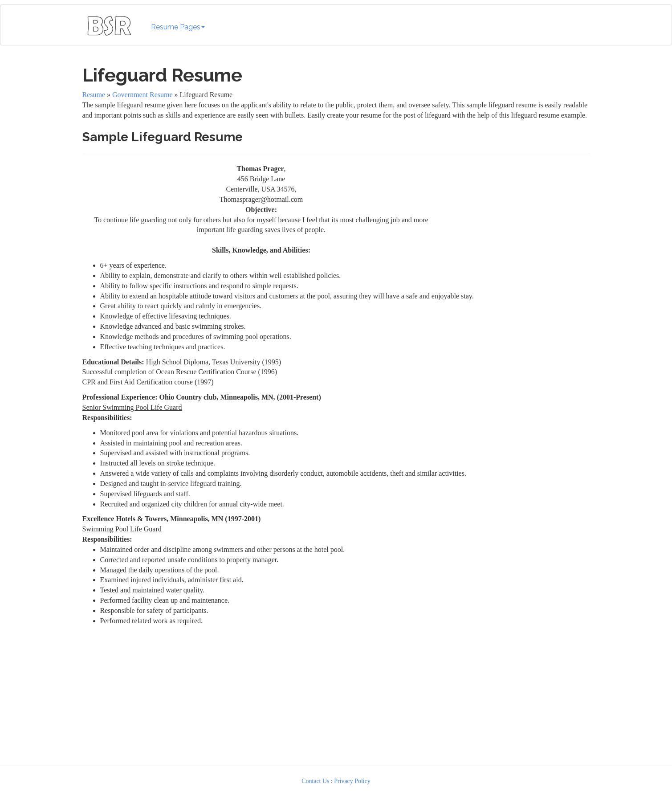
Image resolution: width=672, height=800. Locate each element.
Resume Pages (178, 27)
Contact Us (315, 781)
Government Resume (143, 95)
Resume (94, 95)
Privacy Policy (352, 781)
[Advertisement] (517, 220)
